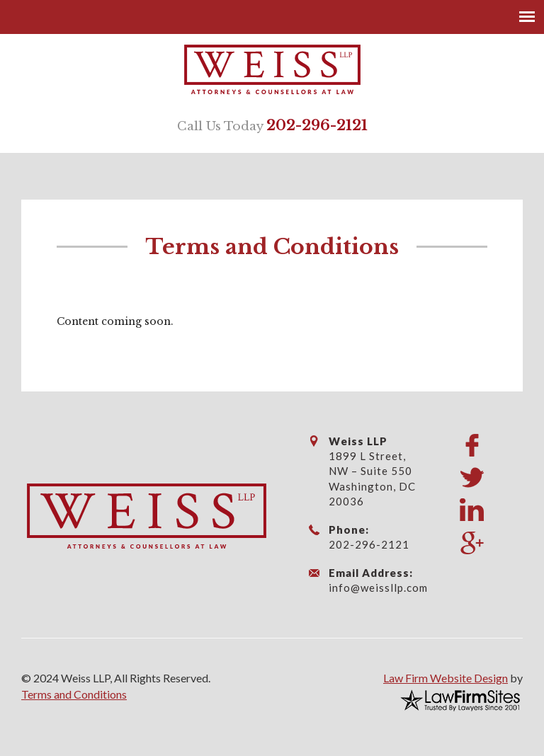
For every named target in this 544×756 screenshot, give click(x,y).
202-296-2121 (317, 125)
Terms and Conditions (74, 694)
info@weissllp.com (378, 588)
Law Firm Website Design (446, 678)
